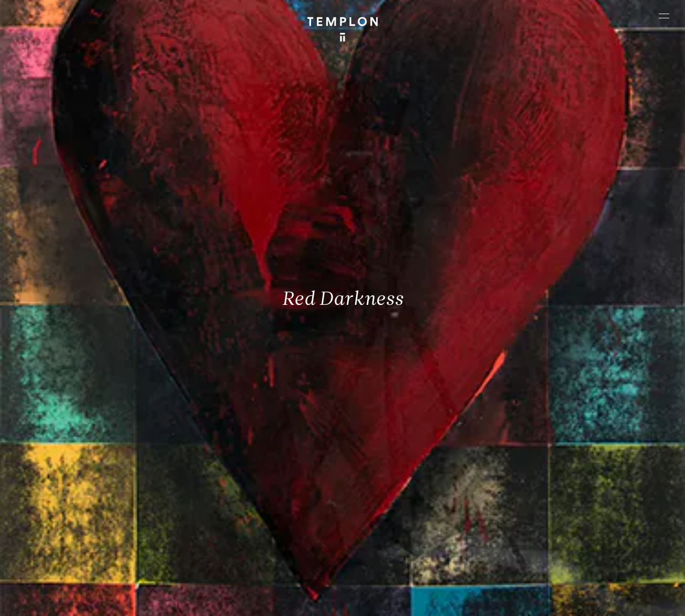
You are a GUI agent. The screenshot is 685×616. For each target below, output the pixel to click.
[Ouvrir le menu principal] (664, 16)
